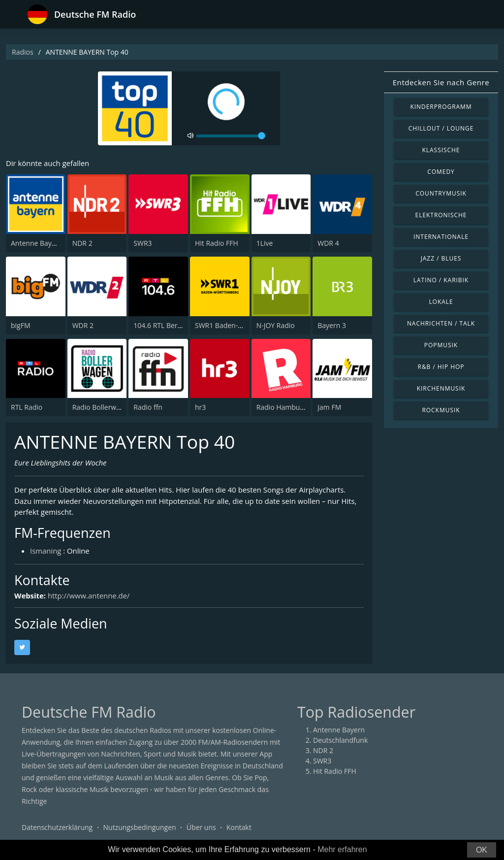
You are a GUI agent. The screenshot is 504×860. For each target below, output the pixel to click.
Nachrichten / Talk (441, 323)
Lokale (441, 302)
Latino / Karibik (441, 280)
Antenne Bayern (37, 243)
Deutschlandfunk (340, 741)
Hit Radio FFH (217, 243)
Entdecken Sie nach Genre (441, 82)
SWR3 (142, 243)
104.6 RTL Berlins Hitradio (175, 325)
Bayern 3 (332, 325)
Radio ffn (148, 407)
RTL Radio (27, 407)
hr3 (200, 407)
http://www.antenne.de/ (89, 596)
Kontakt (239, 828)
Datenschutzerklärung (57, 828)
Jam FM (329, 407)
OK (482, 850)
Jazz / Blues (441, 258)
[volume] (231, 136)
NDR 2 (82, 243)
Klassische (441, 150)
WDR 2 (83, 325)
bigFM (21, 325)
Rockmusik (441, 410)
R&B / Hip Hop (441, 367)
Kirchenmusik (441, 388)
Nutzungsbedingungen (140, 828)
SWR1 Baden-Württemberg (238, 325)
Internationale (441, 237)
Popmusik (441, 345)
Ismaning (46, 551)
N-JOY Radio (276, 325)
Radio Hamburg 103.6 (291, 407)
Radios (23, 52)
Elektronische (441, 215)
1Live (265, 243)
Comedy (441, 172)
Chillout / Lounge (441, 128)
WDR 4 (328, 243)
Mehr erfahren (342, 849)
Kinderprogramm (441, 107)
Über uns (201, 828)
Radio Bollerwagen (102, 407)
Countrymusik (441, 193)
